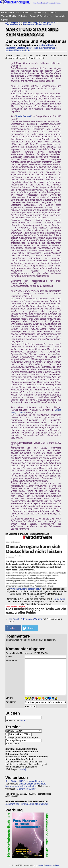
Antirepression (23, 13)
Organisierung (39, 13)
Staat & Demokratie (32, 22)
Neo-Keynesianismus (45, 48)
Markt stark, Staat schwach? (19, 48)
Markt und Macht (46, 45)
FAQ (57, 865)
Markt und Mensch (14, 50)
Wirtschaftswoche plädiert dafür (25, 589)
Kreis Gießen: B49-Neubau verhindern (24, 781)
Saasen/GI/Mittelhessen (41, 16)
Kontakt (41, 865)
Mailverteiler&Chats (26, 789)
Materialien (61, 16)
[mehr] (22, 769)
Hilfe (23, 721)
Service (5, 20)
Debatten (23, 16)
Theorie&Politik (9, 16)
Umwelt (53, 13)
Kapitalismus (28, 24)
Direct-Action (8, 13)
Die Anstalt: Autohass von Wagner (25, 619)
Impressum (49, 865)
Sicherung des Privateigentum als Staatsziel (27, 804)
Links (28, 50)
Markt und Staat (51, 22)
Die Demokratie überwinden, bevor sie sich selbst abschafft (26, 785)
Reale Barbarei (23, 116)
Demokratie (59, 599)
